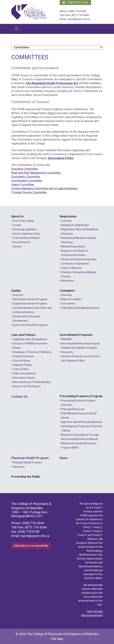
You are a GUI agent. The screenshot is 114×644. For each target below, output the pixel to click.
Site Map (57, 639)
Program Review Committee (29, 192)
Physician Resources (73, 409)
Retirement (68, 281)
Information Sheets (24, 378)
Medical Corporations (73, 246)
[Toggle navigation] (16, 29)
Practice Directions (23, 356)
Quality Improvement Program (30, 304)
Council (17, 225)
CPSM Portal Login (75, 2)
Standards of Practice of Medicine (32, 352)
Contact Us (19, 397)
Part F (52, 113)
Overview (66, 221)
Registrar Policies (22, 365)
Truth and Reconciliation (26, 238)
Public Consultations (24, 373)
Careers (17, 246)
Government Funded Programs (30, 325)
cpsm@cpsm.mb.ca (79, 19)
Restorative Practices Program (30, 299)
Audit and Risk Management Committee (36, 173)
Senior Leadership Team (27, 234)
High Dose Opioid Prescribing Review (82, 422)
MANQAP (66, 339)
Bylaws (17, 348)
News (64, 458)
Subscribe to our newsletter (31, 546)
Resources (67, 352)
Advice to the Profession (27, 386)
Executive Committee (25, 169)
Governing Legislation (25, 229)
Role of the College (23, 221)
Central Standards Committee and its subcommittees (44, 188)
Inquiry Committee (23, 184)
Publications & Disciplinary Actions (80, 308)
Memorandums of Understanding (32, 382)
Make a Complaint (71, 299)
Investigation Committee (27, 181)
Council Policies (21, 361)
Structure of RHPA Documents (30, 343)
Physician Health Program (30, 458)
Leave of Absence (71, 268)
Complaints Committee (26, 177)
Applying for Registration (75, 225)
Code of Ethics (21, 369)
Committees (68, 304)
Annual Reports (22, 242)
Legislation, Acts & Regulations (30, 339)
